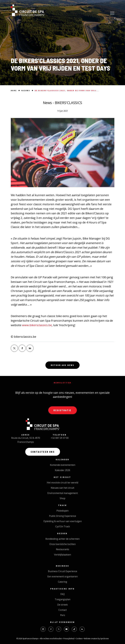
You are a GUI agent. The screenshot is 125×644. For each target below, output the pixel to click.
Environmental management (63, 493)
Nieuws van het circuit (62, 488)
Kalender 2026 (62, 470)
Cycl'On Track (63, 526)
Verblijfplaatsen (62, 555)
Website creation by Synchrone (96, 639)
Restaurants (63, 549)
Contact (63, 610)
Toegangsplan (63, 599)
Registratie (62, 410)
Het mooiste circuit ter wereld (62, 483)
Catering (62, 582)
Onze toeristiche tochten (62, 544)
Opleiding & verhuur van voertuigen (63, 521)
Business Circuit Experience (63, 571)
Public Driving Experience (63, 516)
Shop (62, 498)
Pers (63, 615)
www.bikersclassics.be (37, 325)
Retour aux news (63, 365)
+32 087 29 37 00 (60, 438)
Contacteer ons (43, 452)
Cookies (79, 639)
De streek (62, 605)
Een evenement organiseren (62, 576)
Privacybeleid (69, 639)
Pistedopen (62, 511)
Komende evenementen (63, 465)
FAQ (63, 594)
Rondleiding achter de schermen (62, 539)
